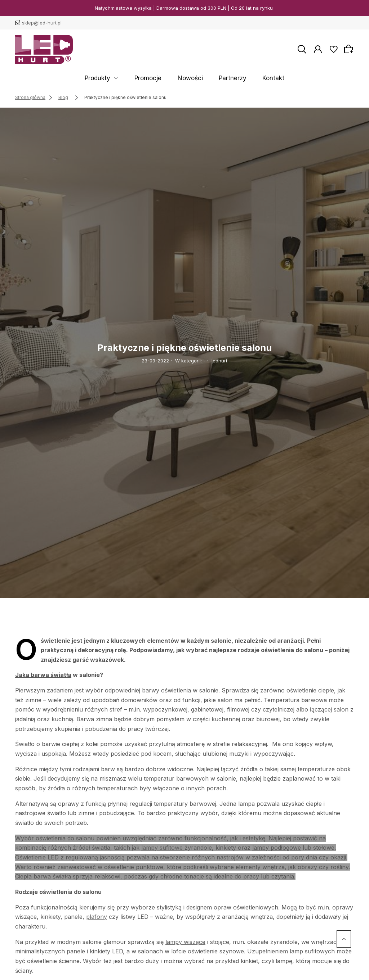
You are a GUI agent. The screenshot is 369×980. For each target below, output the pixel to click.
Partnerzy (222, 78)
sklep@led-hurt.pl (42, 23)
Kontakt (252, 78)
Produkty (119, 78)
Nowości (191, 78)
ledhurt (219, 361)
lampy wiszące (185, 942)
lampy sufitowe (162, 848)
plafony (97, 917)
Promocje (159, 78)
